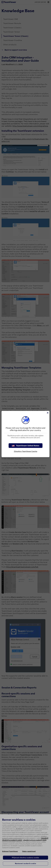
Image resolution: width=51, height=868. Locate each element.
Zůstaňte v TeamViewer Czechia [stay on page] (26, 451)
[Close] (48, 413)
